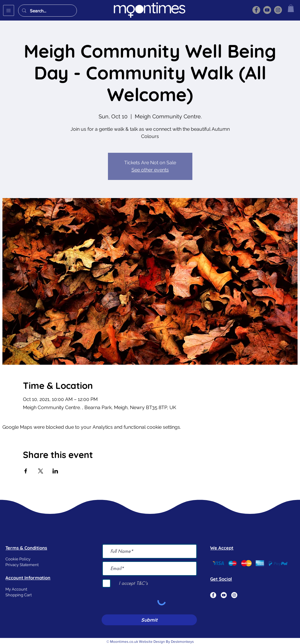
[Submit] (149, 620)
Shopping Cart (19, 595)
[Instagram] (278, 10)
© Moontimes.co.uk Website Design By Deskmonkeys (150, 642)
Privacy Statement (22, 565)
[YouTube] (267, 10)
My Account (16, 589)
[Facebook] (256, 10)
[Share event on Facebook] (26, 471)
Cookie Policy (18, 559)
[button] (9, 10)
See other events (150, 170)
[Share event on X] (41, 471)
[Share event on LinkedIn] (55, 471)
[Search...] (47, 11)
